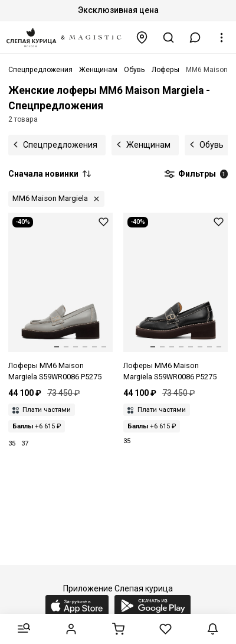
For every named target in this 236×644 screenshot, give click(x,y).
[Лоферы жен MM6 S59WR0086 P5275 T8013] (176, 298)
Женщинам (148, 145)
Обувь (212, 145)
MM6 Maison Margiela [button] (50, 198)
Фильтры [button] (196, 174)
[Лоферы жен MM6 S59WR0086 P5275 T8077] (60, 298)
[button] (195, 38)
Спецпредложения (60, 145)
